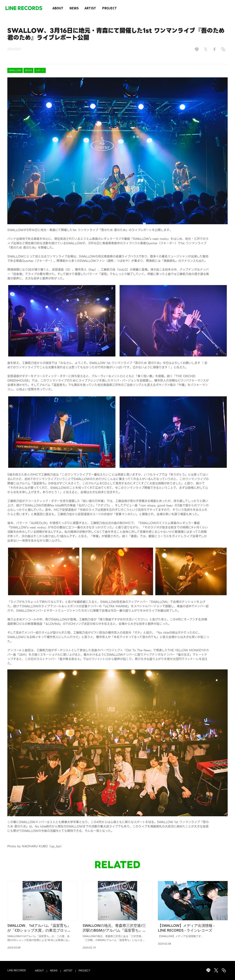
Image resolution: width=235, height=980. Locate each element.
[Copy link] (223, 49)
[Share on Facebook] (214, 49)
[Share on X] (206, 49)
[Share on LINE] (197, 49)
